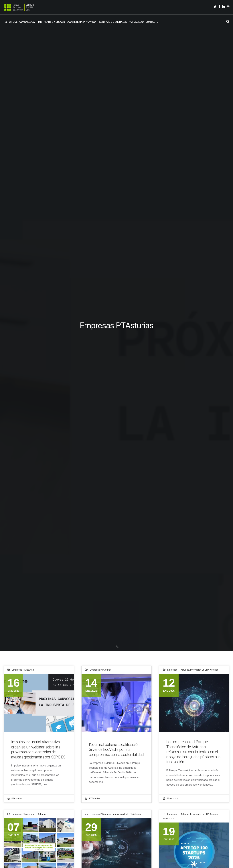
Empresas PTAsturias (23, 670)
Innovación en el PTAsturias (204, 670)
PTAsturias (17, 798)
